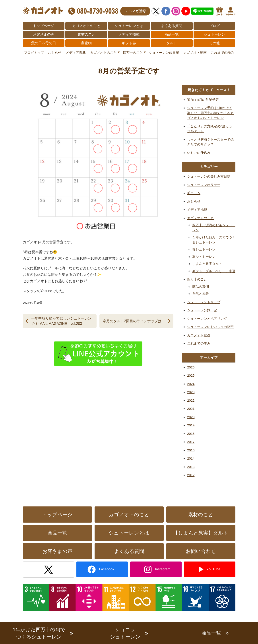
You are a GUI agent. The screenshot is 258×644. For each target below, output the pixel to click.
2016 (191, 450)
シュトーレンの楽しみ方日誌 (209, 176)
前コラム (194, 193)
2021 (191, 409)
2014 (191, 458)
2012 (191, 475)
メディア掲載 (129, 34)
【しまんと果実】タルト (201, 533)
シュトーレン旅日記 (164, 53)
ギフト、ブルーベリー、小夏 (214, 271)
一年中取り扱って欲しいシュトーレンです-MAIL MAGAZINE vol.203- (61, 321)
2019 (191, 425)
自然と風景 (201, 294)
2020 (191, 417)
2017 (191, 442)
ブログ (214, 26)
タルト (172, 43)
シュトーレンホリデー (204, 185)
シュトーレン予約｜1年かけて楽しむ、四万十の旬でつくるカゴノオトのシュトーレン (210, 113)
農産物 (86, 43)
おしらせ (55, 53)
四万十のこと (133, 53)
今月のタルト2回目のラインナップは (132, 321)
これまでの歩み (222, 53)
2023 (191, 392)
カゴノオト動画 (195, 53)
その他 (214, 43)
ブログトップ (34, 53)
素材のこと (86, 34)
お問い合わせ (201, 551)
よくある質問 (172, 26)
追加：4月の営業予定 (203, 100)
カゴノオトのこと (86, 26)
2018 (191, 434)
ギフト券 (129, 43)
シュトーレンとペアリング (207, 319)
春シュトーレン (204, 249)
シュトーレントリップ (204, 302)
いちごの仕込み (199, 153)
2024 (191, 384)
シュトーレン (214, 34)
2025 (191, 375)
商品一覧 (172, 34)
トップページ (44, 26)
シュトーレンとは (129, 26)
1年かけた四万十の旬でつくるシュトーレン (39, 633)
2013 (191, 467)
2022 (191, 400)
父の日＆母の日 (44, 43)
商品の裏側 (201, 287)
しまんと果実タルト (207, 264)
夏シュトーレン (204, 257)
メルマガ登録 (135, 11)
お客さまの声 (44, 34)
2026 (191, 367)
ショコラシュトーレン (125, 633)
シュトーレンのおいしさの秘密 (210, 327)
